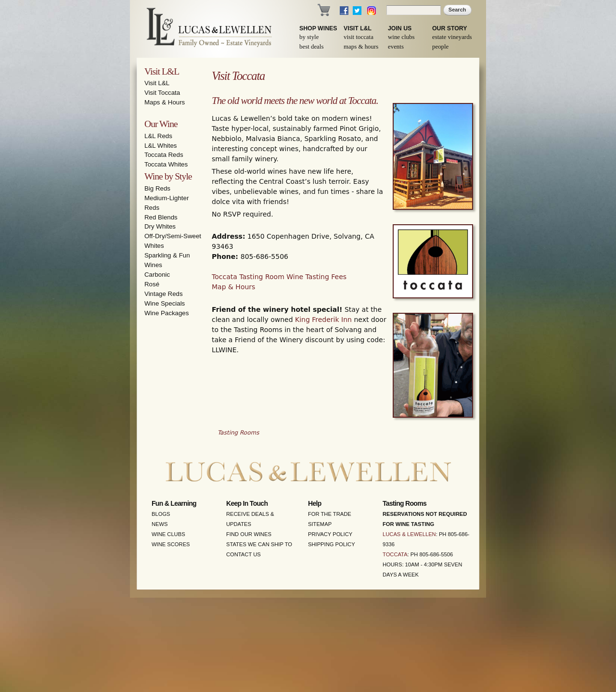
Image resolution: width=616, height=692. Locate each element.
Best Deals (311, 47)
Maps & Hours (361, 47)
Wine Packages (167, 313)
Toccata (395, 554)
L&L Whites (161, 146)
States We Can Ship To (259, 544)
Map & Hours (233, 287)
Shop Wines (318, 28)
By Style (309, 37)
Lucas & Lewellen (409, 534)
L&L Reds (158, 136)
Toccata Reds (164, 155)
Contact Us (244, 554)
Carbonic (157, 275)
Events (396, 47)
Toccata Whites (166, 164)
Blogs (161, 514)
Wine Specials (165, 303)
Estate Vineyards (452, 37)
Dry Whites (160, 226)
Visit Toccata (359, 37)
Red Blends (161, 217)
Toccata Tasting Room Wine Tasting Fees (279, 277)
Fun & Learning (174, 503)
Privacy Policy (330, 534)
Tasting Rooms (238, 433)
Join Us (400, 28)
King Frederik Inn (323, 320)
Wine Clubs (401, 37)
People (440, 47)
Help (315, 503)
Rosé (152, 284)
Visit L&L (358, 28)
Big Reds (157, 188)
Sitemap (320, 524)
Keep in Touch (247, 503)
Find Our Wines (249, 534)
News (160, 524)
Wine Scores (171, 544)
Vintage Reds (164, 294)
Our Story (450, 28)
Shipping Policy (332, 544)
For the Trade (330, 514)
